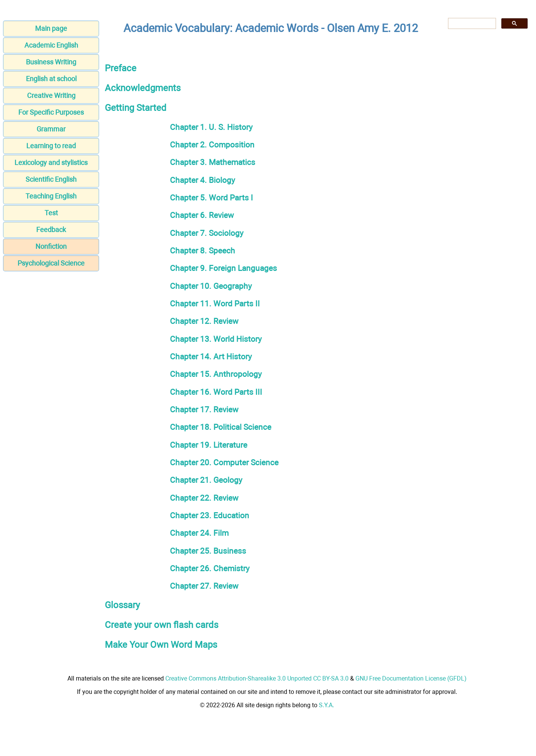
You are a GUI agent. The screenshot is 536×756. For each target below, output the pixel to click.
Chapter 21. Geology (206, 480)
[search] (471, 24)
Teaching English (51, 196)
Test (51, 213)
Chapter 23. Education (210, 515)
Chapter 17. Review (204, 409)
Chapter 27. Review (204, 586)
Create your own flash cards (162, 625)
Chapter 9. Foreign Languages (223, 268)
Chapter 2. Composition (212, 145)
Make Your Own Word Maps (161, 645)
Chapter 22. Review (204, 498)
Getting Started (136, 108)
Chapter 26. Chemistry (210, 568)
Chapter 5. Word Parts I (211, 198)
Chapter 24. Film (199, 533)
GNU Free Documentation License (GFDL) (411, 678)
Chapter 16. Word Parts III (216, 392)
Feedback (51, 230)
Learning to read (51, 146)
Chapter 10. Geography (211, 286)
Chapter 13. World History (216, 339)
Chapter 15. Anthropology (216, 374)
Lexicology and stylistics (51, 163)
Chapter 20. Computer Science (224, 462)
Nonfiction (51, 246)
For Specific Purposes (51, 112)
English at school (51, 79)
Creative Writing (51, 95)
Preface (121, 68)
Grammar (51, 129)
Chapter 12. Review (204, 321)
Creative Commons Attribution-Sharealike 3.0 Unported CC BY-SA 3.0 (257, 678)
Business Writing (51, 62)
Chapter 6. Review (202, 215)
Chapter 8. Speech (202, 251)
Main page (51, 28)
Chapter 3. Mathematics (213, 162)
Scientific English (51, 179)
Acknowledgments (143, 88)
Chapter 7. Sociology (207, 233)
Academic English (51, 45)
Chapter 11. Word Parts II (215, 304)
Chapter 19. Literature (209, 445)
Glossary (122, 605)
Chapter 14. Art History (211, 356)
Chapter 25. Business (208, 551)
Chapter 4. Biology (202, 180)
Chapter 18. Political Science (221, 427)
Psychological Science (51, 263)
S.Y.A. (326, 705)
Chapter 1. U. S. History (211, 127)
